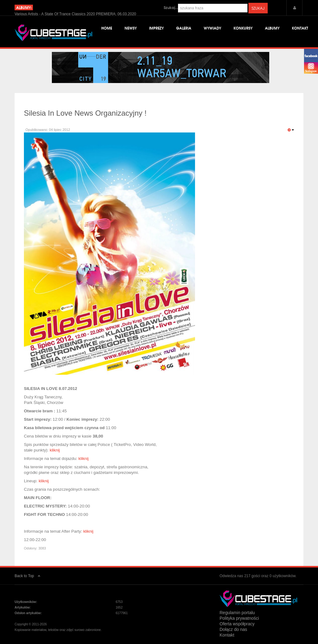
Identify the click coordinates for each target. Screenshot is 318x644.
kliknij (55, 450)
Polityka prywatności (239, 618)
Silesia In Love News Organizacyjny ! (85, 113)
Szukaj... (171, 7)
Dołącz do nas (233, 629)
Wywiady (212, 28)
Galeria (184, 28)
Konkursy (243, 28)
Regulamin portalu (237, 613)
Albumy (272, 28)
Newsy (131, 28)
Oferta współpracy (237, 624)
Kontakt (300, 28)
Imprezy (156, 28)
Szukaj (258, 8)
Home (107, 28)
